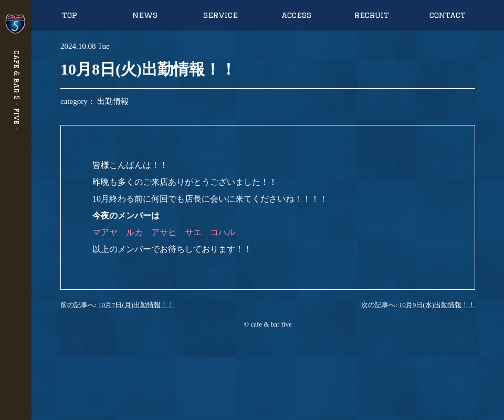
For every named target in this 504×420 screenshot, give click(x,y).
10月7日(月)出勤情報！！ (136, 305)
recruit (372, 15)
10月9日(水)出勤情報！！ (437, 305)
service (220, 15)
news (145, 15)
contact (448, 15)
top (70, 15)
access (296, 15)
